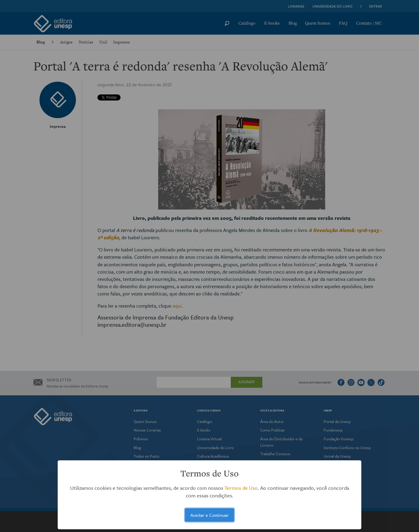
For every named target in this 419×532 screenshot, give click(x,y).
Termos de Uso (241, 488)
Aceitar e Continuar (209, 515)
